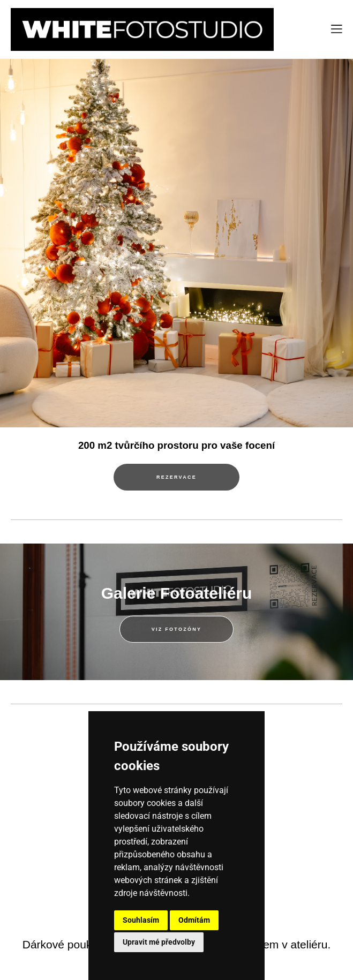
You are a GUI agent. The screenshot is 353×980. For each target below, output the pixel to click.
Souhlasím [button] (141, 920)
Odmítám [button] (194, 920)
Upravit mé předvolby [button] (159, 942)
